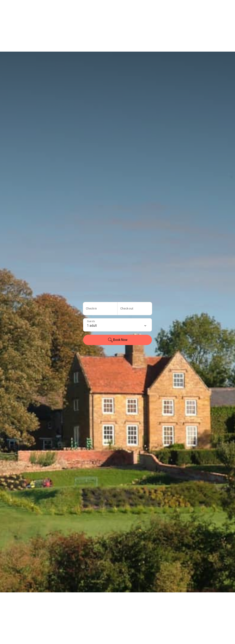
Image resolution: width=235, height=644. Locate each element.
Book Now (118, 340)
